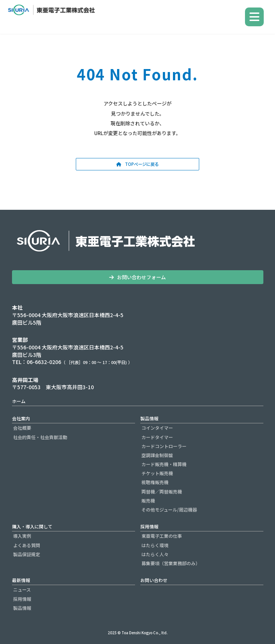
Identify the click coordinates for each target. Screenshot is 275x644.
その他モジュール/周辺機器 (169, 509)
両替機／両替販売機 (162, 491)
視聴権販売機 (155, 482)
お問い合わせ (154, 580)
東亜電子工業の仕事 (162, 536)
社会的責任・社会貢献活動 (40, 437)
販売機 (148, 500)
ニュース (22, 589)
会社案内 (21, 418)
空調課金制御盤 (157, 455)
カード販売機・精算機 (164, 464)
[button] (137, 164)
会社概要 (22, 428)
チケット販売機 (157, 473)
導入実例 (22, 536)
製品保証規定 (27, 554)
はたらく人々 (155, 554)
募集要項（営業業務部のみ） (171, 563)
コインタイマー (157, 428)
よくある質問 (27, 545)
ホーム (19, 401)
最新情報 (21, 580)
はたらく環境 (155, 545)
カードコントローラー (164, 446)
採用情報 (149, 526)
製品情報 (149, 418)
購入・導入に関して (32, 526)
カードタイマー (157, 437)
